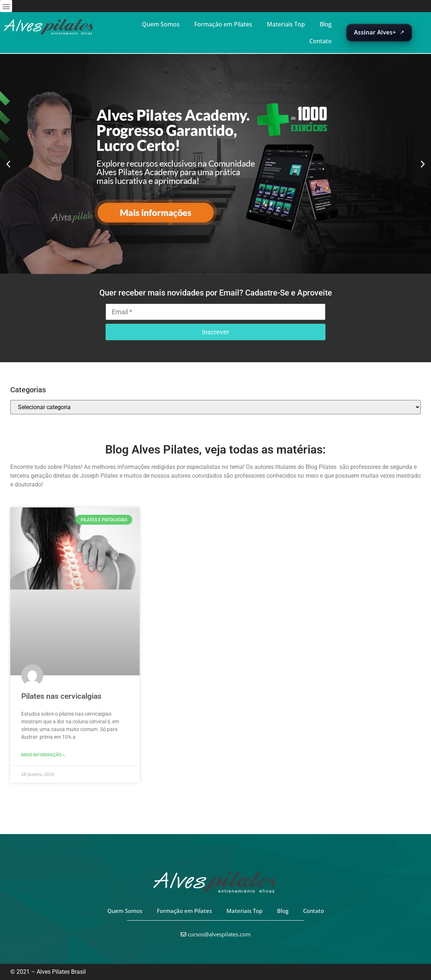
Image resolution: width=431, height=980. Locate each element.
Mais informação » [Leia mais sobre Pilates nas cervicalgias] (43, 755)
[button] (6, 6)
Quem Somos (161, 24)
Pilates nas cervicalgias (61, 696)
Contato (321, 41)
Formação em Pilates (223, 24)
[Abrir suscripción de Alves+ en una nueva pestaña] (379, 33)
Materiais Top (286, 24)
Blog (326, 24)
